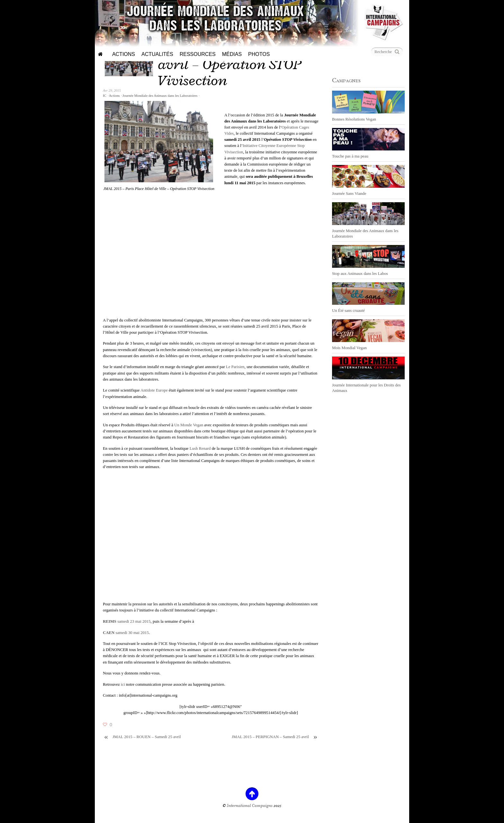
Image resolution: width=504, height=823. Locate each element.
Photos (259, 54)
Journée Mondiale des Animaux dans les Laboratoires (160, 95)
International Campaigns (250, 806)
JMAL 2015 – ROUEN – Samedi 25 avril (142, 737)
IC (105, 95)
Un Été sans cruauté (348, 311)
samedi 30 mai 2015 (126, 633)
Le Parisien (235, 367)
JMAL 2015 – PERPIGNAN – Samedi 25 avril (275, 737)
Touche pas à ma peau (350, 156)
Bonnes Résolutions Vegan (354, 119)
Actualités (157, 54)
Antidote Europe (154, 390)
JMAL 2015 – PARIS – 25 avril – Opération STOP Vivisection (230, 64)
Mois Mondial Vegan (349, 348)
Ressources (198, 54)
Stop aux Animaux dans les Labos (360, 274)
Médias (232, 54)
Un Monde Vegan (189, 425)
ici (123, 684)
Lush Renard (200, 448)
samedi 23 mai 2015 (127, 621)
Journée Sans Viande (349, 194)
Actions (124, 54)
